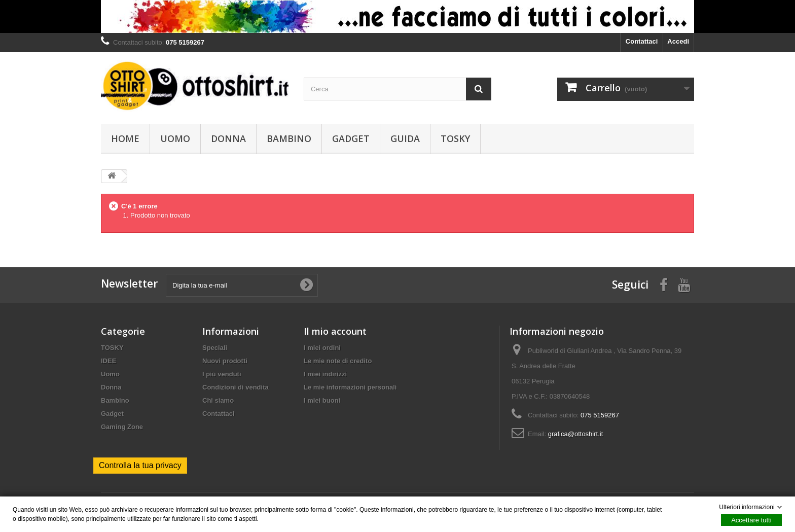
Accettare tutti (751, 520)
